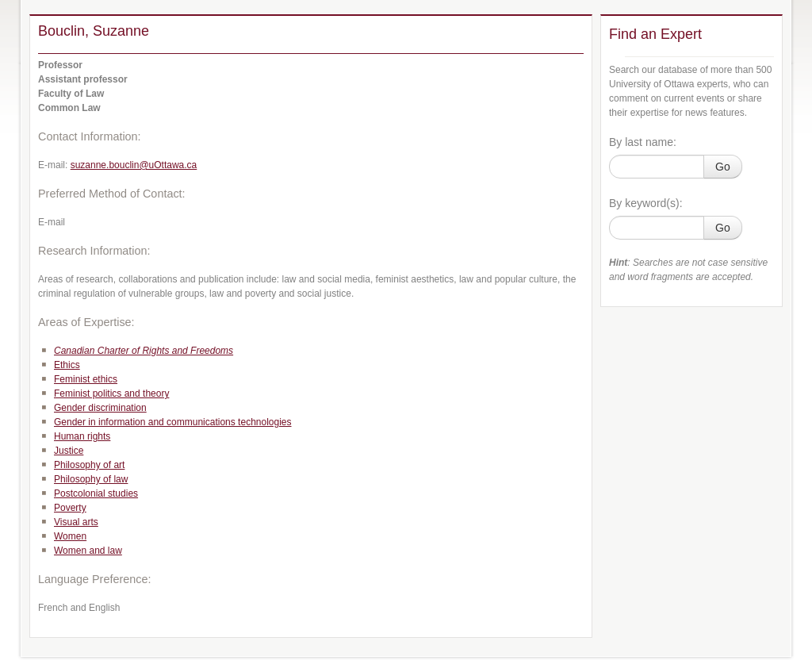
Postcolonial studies (96, 493)
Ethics (67, 365)
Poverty (70, 508)
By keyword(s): (646, 203)
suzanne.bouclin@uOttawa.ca (134, 165)
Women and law (88, 551)
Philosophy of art (89, 465)
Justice (69, 451)
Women (70, 536)
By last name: (643, 142)
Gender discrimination (100, 408)
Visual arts (76, 522)
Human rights (82, 436)
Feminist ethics (86, 379)
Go (723, 167)
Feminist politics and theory (111, 394)
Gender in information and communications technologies (173, 422)
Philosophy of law (91, 479)
